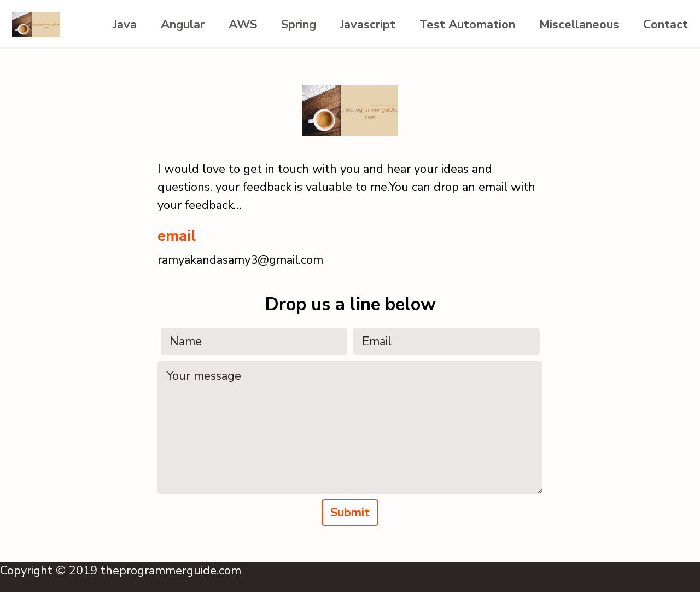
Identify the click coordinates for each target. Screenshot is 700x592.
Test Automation (467, 25)
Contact (666, 25)
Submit (350, 513)
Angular (183, 25)
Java (125, 25)
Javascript (368, 25)
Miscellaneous (579, 25)
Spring (299, 25)
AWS (243, 25)
